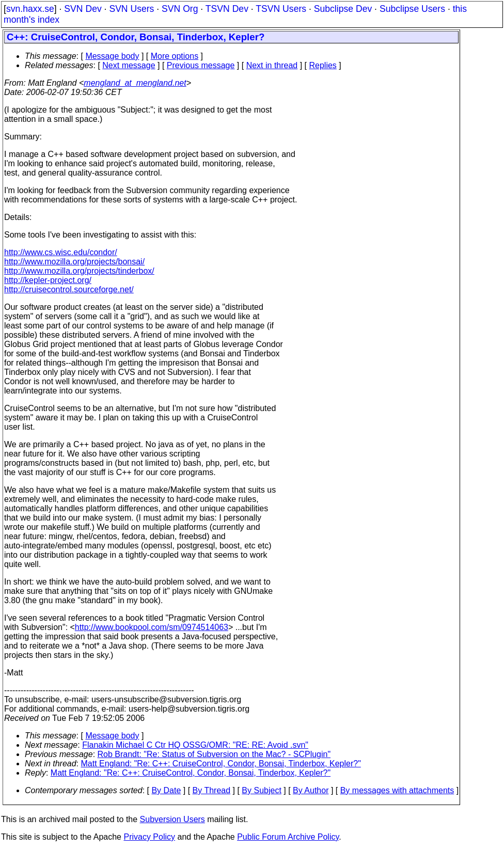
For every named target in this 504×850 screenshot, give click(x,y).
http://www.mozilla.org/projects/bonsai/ (74, 262)
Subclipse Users (412, 9)
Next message (129, 65)
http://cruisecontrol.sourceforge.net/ (69, 289)
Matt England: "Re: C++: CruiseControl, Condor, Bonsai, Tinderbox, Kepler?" (221, 764)
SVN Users (131, 9)
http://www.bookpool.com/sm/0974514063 (152, 627)
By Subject (261, 790)
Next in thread (272, 65)
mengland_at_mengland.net (135, 83)
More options (175, 56)
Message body (112, 56)
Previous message (201, 65)
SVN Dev (83, 9)
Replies (323, 65)
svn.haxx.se (30, 9)
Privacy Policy (149, 837)
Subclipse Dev (343, 9)
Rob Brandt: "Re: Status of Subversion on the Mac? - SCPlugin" (214, 754)
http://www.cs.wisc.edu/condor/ (61, 252)
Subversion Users (172, 819)
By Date (166, 790)
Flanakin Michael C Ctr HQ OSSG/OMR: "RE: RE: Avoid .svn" (195, 745)
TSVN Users (281, 9)
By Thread (212, 790)
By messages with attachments (397, 790)
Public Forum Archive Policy (288, 837)
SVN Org (180, 9)
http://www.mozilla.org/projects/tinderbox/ (79, 271)
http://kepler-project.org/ (48, 280)
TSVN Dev (227, 9)
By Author (311, 790)
